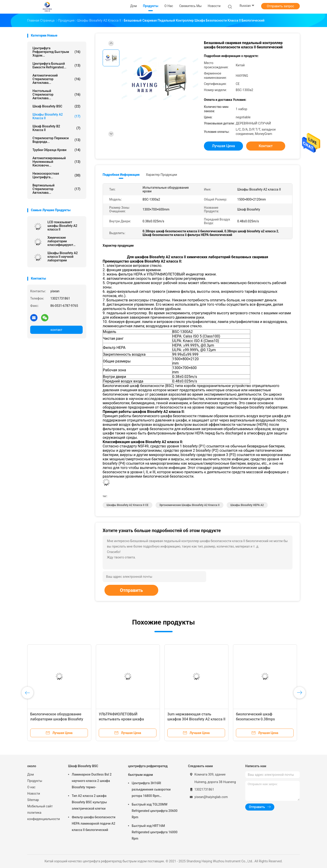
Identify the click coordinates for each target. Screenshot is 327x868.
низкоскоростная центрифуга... (56, 175)
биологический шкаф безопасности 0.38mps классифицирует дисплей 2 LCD (263, 719)
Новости (34, 794)
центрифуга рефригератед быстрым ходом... (56, 52)
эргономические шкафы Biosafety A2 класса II (190, 505)
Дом (31, 774)
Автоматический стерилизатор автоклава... (56, 79)
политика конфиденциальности (43, 816)
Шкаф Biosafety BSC (56, 106)
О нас (31, 787)
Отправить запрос (280, 6)
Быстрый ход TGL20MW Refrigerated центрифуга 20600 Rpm (155, 811)
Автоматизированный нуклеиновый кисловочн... (56, 162)
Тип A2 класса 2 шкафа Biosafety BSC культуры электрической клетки (89, 802)
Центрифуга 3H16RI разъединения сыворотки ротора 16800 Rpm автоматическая (151, 790)
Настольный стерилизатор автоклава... (56, 94)
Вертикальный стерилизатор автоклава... (56, 189)
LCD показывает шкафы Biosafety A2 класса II (62, 226)
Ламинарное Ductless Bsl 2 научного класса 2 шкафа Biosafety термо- (92, 781)
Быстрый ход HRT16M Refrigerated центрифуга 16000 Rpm (155, 832)
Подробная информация (121, 175)
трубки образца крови (56, 150)
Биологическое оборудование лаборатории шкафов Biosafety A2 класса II (57, 719)
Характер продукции (162, 175)
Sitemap (33, 800)
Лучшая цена (224, 146)
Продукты (35, 781)
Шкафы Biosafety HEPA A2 (247, 505)
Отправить (131, 590)
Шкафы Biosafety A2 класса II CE (128, 505)
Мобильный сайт (40, 806)
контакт (56, 330)
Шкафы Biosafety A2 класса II (56, 116)
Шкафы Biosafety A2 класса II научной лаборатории (63, 257)
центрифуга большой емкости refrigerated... (56, 65)
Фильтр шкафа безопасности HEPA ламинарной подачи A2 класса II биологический (94, 823)
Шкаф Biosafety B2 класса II (56, 128)
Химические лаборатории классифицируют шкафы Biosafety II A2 (64, 241)
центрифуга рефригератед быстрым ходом (148, 770)
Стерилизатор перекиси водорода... (56, 140)
